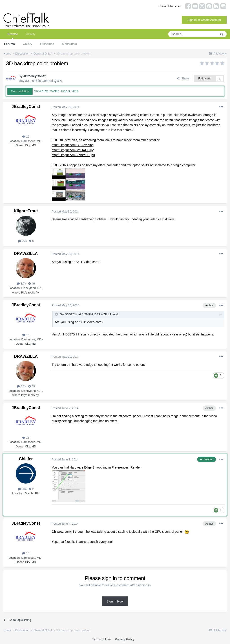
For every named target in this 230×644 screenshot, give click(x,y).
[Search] (192, 34)
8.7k (21, 284)
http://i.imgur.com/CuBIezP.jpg (73, 145)
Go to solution (20, 91)
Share (183, 78)
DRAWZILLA (26, 254)
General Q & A (52, 81)
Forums (9, 44)
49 (32, 284)
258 (22, 241)
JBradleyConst (34, 76)
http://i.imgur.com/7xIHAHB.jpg (73, 150)
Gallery (28, 44)
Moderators (69, 44)
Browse (13, 36)
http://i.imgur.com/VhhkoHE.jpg (73, 155)
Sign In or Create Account (204, 20)
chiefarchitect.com (169, 6)
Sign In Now (115, 601)
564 (22, 489)
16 (26, 137)
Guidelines (47, 44)
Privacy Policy (125, 639)
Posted (65, 107)
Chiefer (26, 459)
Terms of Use (101, 639)
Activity (31, 34)
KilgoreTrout (26, 211)
